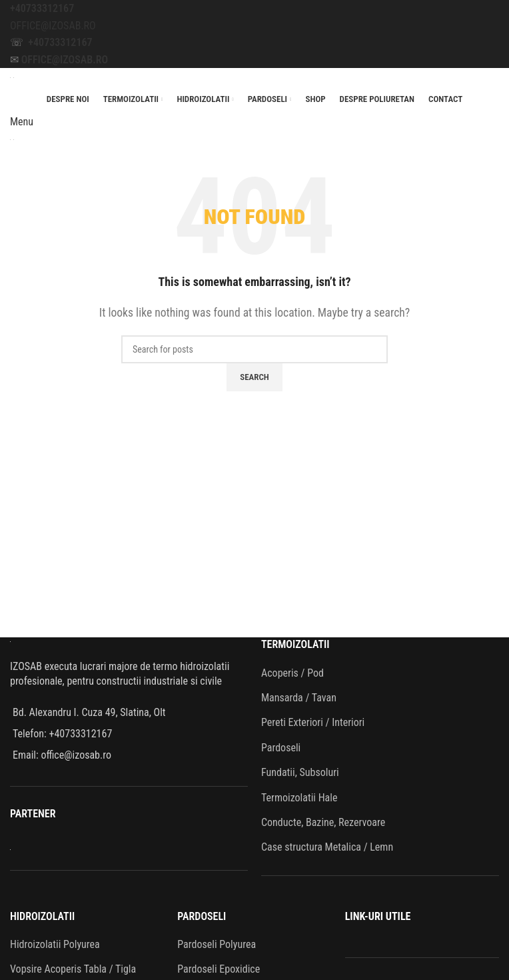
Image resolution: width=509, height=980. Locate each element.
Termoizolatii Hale (299, 798)
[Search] (254, 349)
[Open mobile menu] (22, 122)
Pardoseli (281, 748)
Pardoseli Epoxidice (219, 969)
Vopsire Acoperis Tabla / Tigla (73, 969)
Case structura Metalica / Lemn (327, 847)
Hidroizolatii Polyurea (55, 944)
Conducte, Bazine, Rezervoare (323, 822)
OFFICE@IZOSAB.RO (53, 26)
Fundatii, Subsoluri (300, 772)
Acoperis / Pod (292, 673)
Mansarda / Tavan (299, 698)
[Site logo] (12, 76)
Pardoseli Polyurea (217, 944)
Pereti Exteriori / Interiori (313, 722)
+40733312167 (42, 8)
